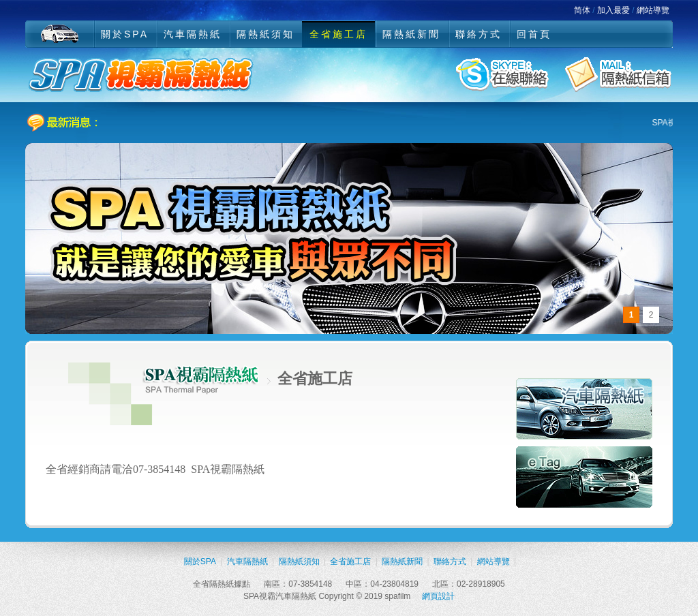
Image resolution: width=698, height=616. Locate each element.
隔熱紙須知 (265, 34)
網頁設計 (438, 596)
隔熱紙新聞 (411, 34)
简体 (582, 10)
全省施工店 (338, 34)
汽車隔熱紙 (193, 34)
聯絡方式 (479, 34)
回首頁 (534, 34)
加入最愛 (613, 10)
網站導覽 (653, 10)
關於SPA (125, 34)
